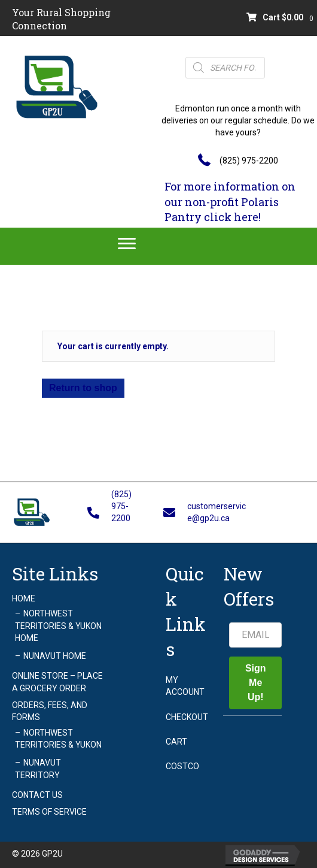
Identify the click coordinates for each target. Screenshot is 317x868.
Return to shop (83, 388)
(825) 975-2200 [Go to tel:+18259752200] (121, 506)
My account (185, 686)
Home (24, 598)
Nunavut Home (55, 656)
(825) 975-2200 (249, 161)
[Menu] (127, 244)
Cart (176, 742)
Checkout (187, 717)
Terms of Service (49, 812)
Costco (182, 766)
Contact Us (37, 795)
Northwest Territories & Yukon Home (58, 626)
